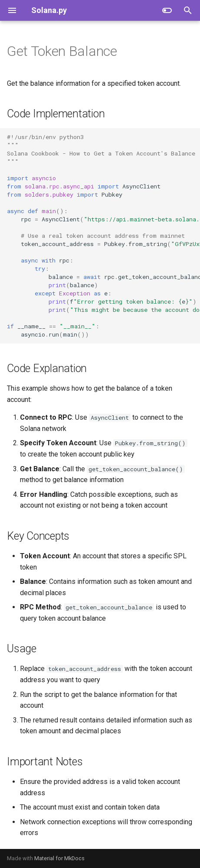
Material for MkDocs (59, 858)
